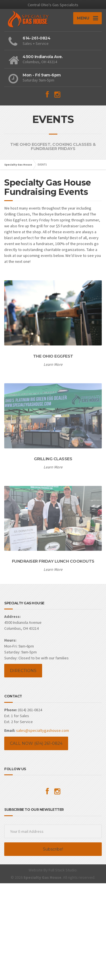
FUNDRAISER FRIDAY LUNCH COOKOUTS (53, 561)
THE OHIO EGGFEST (53, 356)
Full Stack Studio (63, 870)
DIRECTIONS (23, 671)
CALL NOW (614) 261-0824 (36, 743)
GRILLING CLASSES (53, 459)
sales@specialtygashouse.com (43, 730)
